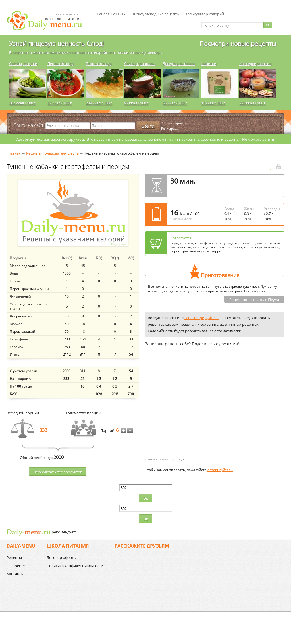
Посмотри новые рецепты (238, 43)
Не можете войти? (258, 139)
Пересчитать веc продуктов (58, 472)
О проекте (16, 566)
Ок (146, 498)
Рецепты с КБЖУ (111, 14)
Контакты (15, 574)
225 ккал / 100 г (252, 103)
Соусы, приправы (140, 64)
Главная (14, 153)
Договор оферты (62, 557)
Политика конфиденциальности (75, 566)
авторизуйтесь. (220, 470)
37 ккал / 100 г (60, 103)
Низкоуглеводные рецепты (155, 14)
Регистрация (171, 128)
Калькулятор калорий (205, 14)
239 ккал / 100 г (99, 103)
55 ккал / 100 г (175, 103)
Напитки (209, 64)
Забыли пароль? (174, 123)
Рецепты (14, 557)
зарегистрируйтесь (68, 139)
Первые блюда (60, 64)
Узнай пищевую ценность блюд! (56, 43)
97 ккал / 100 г (136, 103)
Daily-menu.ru (48, 21)
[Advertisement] (193, 411)
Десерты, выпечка (179, 64)
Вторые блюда (99, 64)
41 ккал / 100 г (213, 103)
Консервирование (255, 64)
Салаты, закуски (23, 64)
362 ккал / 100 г (22, 103)
